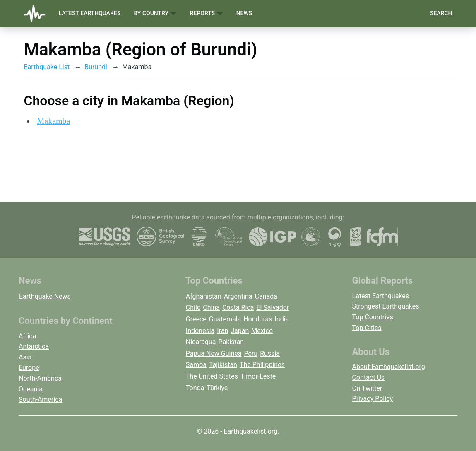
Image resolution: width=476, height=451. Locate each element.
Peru (251, 353)
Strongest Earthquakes (386, 306)
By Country (155, 13)
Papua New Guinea (214, 353)
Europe (29, 368)
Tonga (195, 388)
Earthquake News (45, 296)
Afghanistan (204, 296)
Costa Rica (238, 307)
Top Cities (367, 328)
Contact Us (369, 377)
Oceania (31, 389)
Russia (270, 353)
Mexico (262, 331)
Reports (207, 13)
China (211, 307)
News (244, 13)
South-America (40, 399)
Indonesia (200, 331)
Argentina (238, 296)
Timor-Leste (258, 376)
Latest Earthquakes (90, 13)
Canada (266, 296)
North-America (40, 378)
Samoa (196, 365)
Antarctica (34, 346)
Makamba (54, 121)
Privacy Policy (373, 399)
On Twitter (367, 388)
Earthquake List (47, 67)
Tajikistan (223, 365)
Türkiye (217, 388)
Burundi (96, 67)
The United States (212, 376)
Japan (240, 331)
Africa (27, 336)
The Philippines (262, 365)
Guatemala (225, 319)
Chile (193, 307)
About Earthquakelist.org (389, 367)
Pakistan (231, 342)
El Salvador (273, 307)
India (282, 319)
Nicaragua (201, 342)
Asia (25, 357)
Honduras (258, 319)
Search (441, 13)
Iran (222, 331)
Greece (196, 319)
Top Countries (373, 317)
